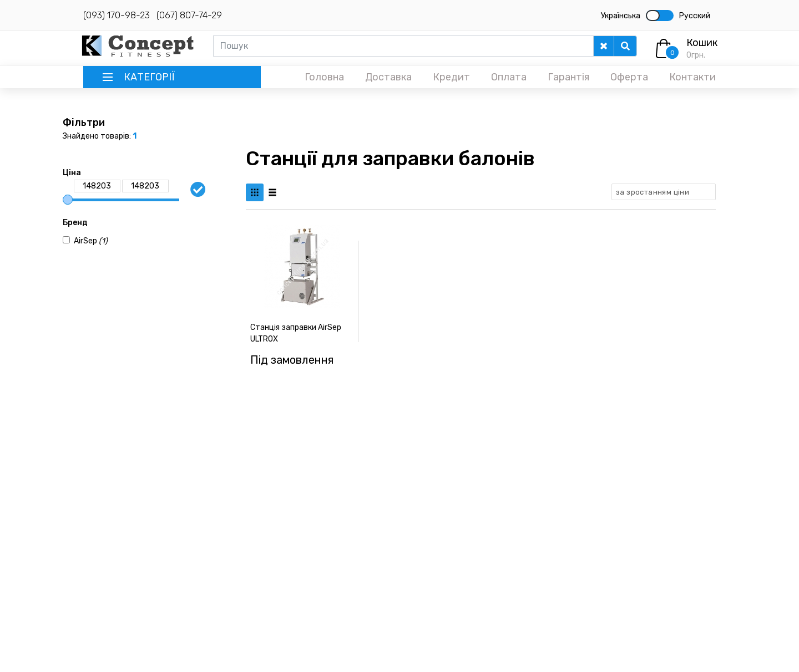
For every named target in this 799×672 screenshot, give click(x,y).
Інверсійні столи (492, 535)
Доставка (388, 77)
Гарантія (568, 77)
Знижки (584, 553)
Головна (324, 77)
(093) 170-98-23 (117, 15)
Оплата (509, 77)
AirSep (91, 241)
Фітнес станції (380, 583)
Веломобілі (482, 550)
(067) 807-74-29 (189, 15)
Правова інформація (606, 538)
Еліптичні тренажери (392, 523)
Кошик (702, 43)
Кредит (451, 77)
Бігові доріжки (379, 508)
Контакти (692, 77)
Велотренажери (383, 538)
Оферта (629, 77)
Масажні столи (380, 553)
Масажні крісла (380, 568)
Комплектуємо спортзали (616, 508)
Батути (475, 565)
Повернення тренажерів (614, 523)
